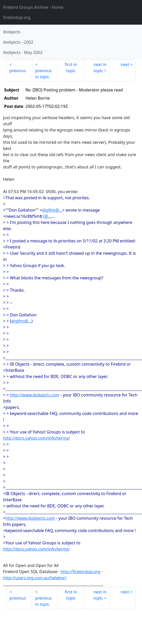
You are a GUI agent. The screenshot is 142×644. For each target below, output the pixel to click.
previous (18, 71)
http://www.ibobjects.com (35, 395)
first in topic (71, 68)
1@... (47, 216)
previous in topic (43, 74)
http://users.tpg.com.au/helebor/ (35, 578)
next (125, 64)
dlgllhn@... (52, 210)
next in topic (100, 68)
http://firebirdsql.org (80, 572)
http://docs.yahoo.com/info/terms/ (37, 438)
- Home (33, 7)
